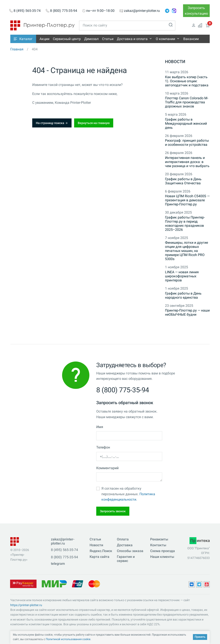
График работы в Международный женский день (186, 123)
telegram (58, 564)
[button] (23, 39)
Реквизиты (159, 539)
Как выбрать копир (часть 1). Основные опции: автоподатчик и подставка (187, 81)
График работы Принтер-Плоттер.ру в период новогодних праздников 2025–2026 (185, 223)
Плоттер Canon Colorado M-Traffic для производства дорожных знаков (187, 102)
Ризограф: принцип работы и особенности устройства (187, 143)
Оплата (123, 539)
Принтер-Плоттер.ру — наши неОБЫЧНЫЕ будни (187, 312)
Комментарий (107, 468)
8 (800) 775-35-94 (64, 11)
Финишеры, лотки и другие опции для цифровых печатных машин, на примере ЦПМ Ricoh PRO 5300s (186, 251)
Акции (44, 39)
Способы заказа (130, 551)
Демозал (91, 39)
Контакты (158, 545)
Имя (100, 427)
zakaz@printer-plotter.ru (142, 11)
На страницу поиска (52, 123)
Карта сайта (99, 557)
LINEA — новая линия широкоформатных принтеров (182, 276)
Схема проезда (163, 551)
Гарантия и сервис (126, 559)
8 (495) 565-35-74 (27, 11)
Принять (200, 637)
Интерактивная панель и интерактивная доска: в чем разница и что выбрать (187, 162)
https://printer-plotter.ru (26, 605)
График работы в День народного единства (183, 295)
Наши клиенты (162, 557)
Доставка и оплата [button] (132, 39)
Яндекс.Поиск (101, 551)
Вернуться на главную (94, 123)
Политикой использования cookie (68, 639)
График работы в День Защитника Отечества (183, 181)
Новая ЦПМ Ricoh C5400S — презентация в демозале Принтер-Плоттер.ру (187, 200)
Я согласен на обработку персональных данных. (128, 494)
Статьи (108, 39)
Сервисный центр (67, 39)
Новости (175, 62)
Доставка (125, 545)
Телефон (103, 447)
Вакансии (191, 39)
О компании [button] (165, 39)
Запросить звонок (113, 511)
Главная (17, 49)
